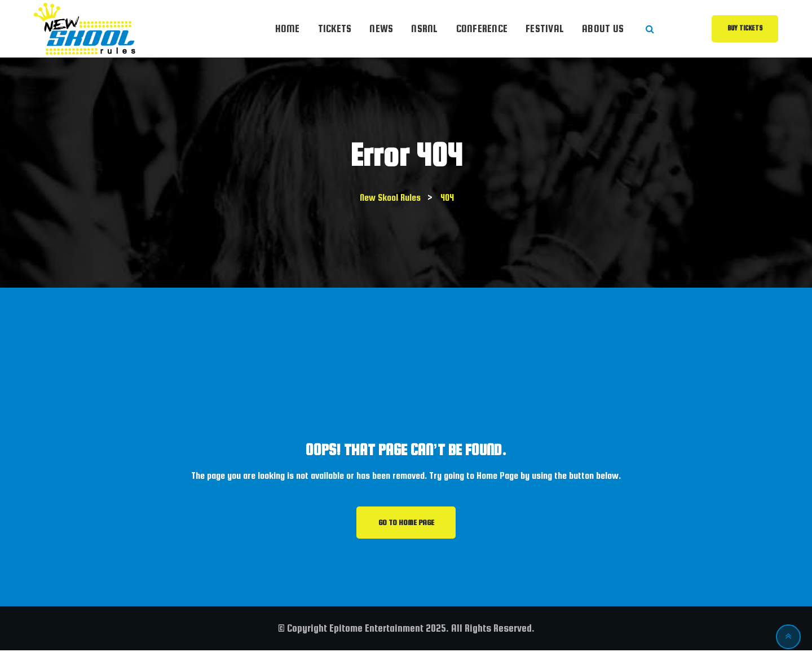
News (381, 28)
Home (288, 28)
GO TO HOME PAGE (406, 523)
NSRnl (424, 28)
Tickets (335, 28)
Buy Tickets (745, 28)
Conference (482, 28)
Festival (545, 28)
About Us (603, 28)
